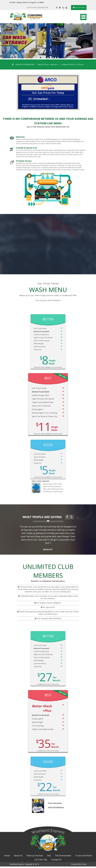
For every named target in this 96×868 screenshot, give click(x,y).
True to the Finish (83, 857)
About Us (18, 857)
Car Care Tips (78, 7)
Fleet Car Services (35, 857)
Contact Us (56, 861)
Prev (3, 41)
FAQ (49, 857)
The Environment (63, 857)
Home (7, 857)
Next (93, 41)
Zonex (83, 866)
